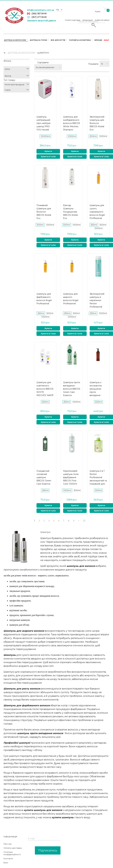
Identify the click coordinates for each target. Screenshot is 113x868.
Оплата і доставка (13, 841)
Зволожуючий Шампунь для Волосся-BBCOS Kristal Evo (97, 116)
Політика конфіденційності (12, 846)
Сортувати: (43, 61)
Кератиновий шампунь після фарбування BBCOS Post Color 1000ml (71, 471)
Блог (6, 856)
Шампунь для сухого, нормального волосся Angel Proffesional (97, 205)
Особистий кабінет (102, 17)
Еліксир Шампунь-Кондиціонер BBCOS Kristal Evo (70, 205)
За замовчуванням (58, 61)
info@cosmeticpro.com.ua (40, 10)
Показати (93, 61)
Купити (48, 145)
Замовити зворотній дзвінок (42, 21)
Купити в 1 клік (48, 150)
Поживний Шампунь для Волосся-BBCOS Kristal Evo (44, 205)
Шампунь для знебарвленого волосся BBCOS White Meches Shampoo (72, 116)
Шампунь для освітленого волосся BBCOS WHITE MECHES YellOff (45, 382)
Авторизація (88, 17)
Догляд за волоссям (21, 50)
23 (84, 514)
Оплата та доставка (73, 17)
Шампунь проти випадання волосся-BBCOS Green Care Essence (72, 382)
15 (102, 61)
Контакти (8, 852)
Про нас (8, 837)
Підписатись (48, 844)
